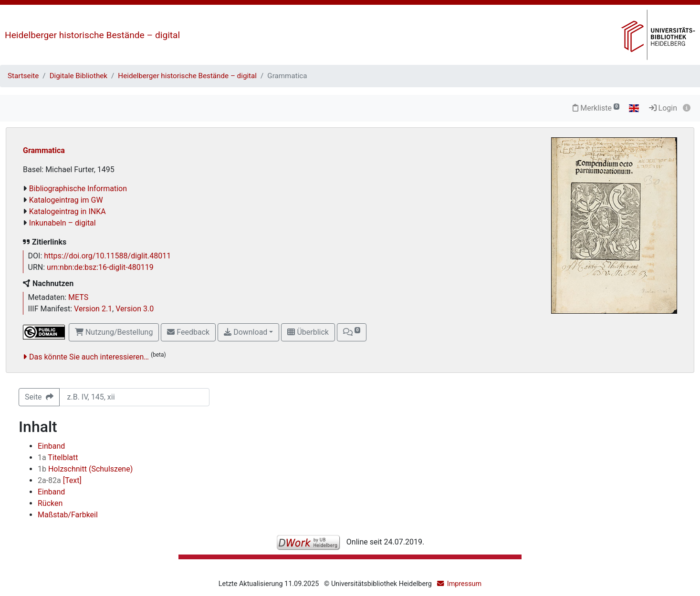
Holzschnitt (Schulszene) (85, 469)
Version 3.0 (135, 309)
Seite (39, 397)
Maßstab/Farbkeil (68, 515)
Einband (51, 446)
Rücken (50, 503)
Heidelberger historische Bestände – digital (92, 35)
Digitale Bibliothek (78, 76)
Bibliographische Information (78, 189)
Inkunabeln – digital (63, 223)
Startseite (23, 76)
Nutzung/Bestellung (114, 332)
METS (78, 297)
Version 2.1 (93, 309)
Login (663, 108)
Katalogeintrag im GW (66, 200)
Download (246, 332)
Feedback (188, 332)
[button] (352, 332)
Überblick (308, 332)
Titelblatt (58, 457)
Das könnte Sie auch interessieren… (89, 357)
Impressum (464, 584)
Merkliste (596, 108)
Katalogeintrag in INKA (68, 211)
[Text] (60, 480)
